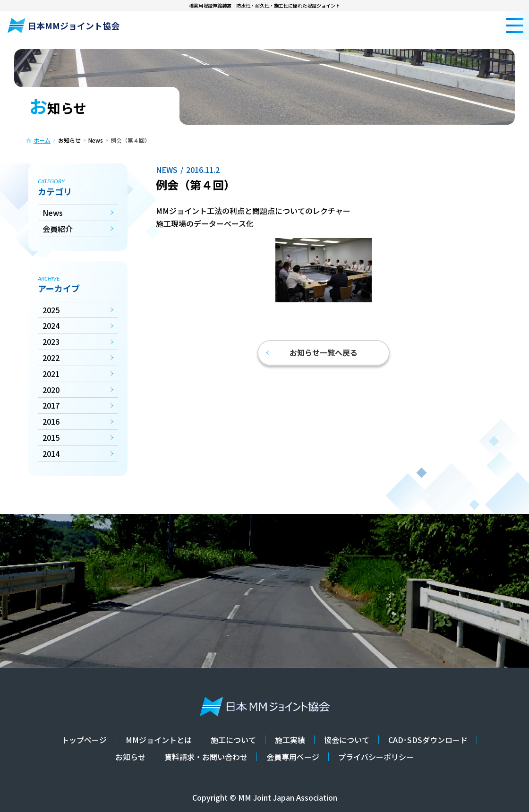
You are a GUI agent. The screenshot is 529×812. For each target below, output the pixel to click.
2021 (51, 374)
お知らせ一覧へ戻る (312, 352)
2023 (51, 342)
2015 (51, 437)
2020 (51, 390)
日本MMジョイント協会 (64, 26)
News (53, 213)
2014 (51, 453)
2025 (51, 310)
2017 (51, 405)
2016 (51, 421)
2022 (51, 358)
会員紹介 (58, 229)
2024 (51, 325)
